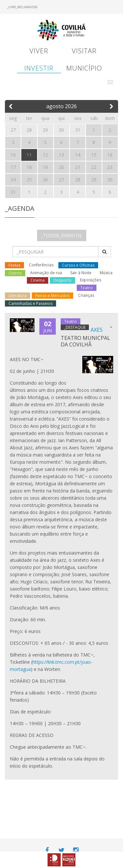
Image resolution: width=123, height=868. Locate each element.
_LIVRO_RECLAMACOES (22, 7)
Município (84, 68)
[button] (110, 82)
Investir (39, 68)
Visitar (84, 51)
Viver (39, 51)
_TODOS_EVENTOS (61, 235)
